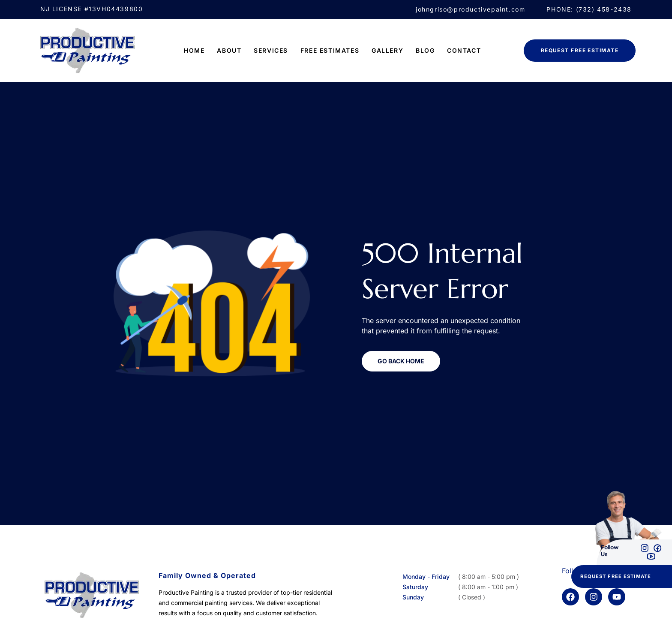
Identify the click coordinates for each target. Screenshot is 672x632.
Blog (425, 50)
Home (194, 50)
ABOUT (229, 50)
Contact (464, 50)
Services (271, 50)
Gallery (387, 50)
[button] (622, 577)
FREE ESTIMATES (330, 50)
